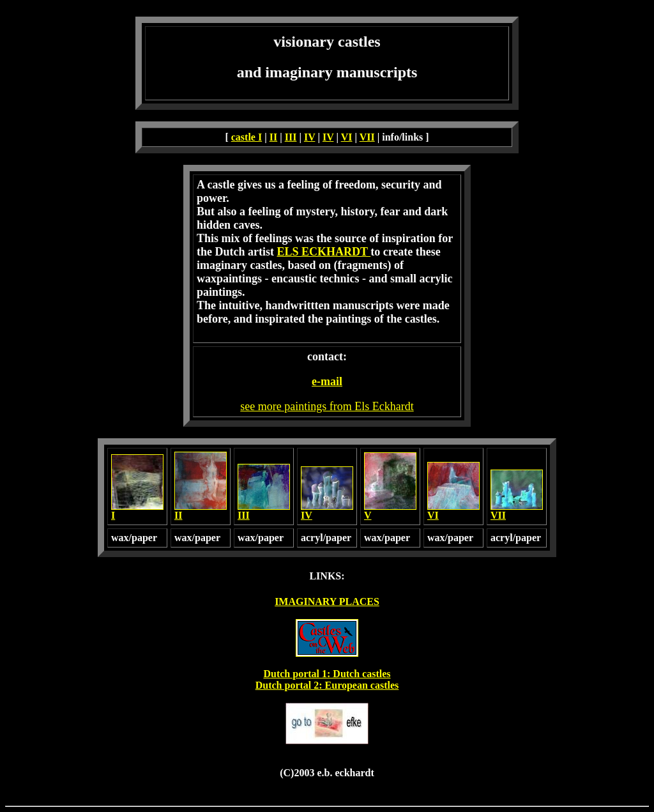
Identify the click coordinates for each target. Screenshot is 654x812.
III (291, 137)
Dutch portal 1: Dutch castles (327, 674)
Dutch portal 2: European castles (327, 685)
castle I (247, 137)
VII (367, 137)
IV (310, 137)
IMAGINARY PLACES (327, 601)
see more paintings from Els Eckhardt (327, 406)
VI (347, 137)
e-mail (327, 381)
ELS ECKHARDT (323, 252)
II (273, 137)
